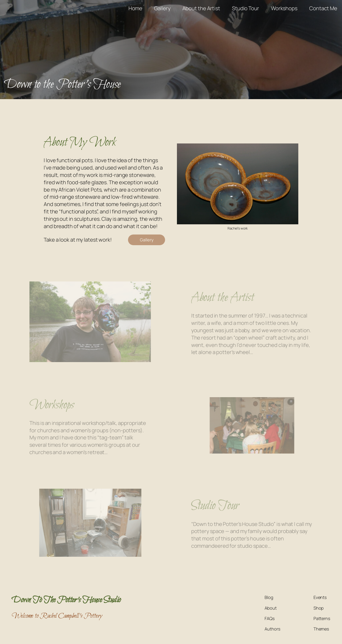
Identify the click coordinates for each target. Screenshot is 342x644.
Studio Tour (221, 506)
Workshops (45, 405)
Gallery (147, 240)
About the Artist (229, 298)
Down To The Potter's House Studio (66, 600)
